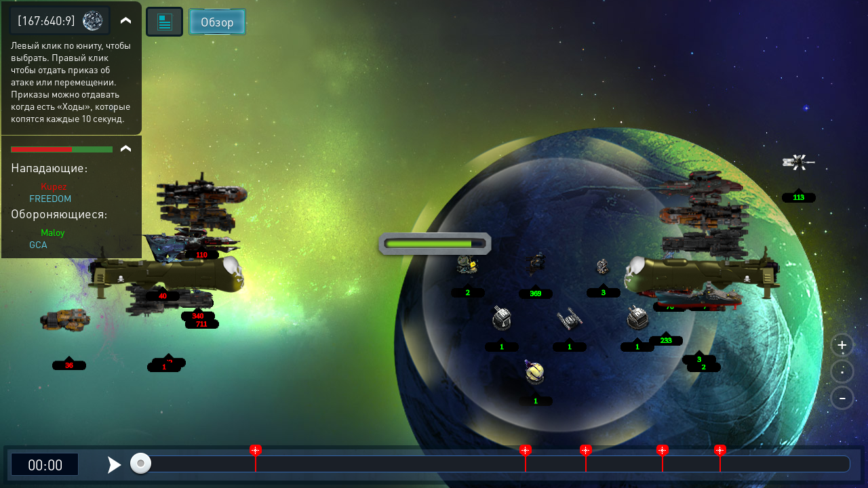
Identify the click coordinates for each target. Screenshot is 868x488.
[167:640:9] (46, 20)
